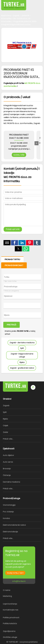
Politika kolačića (10, 623)
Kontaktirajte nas (11, 610)
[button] (37, 4)
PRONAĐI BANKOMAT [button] (14, 265)
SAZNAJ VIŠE (19, 155)
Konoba (6, 518)
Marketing (7, 596)
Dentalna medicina (11, 482)
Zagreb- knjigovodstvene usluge (22, 355)
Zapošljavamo (9, 631)
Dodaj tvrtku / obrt (15, 573)
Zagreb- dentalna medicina (22, 343)
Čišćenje (7, 475)
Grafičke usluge (10, 637)
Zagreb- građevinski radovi (22, 368)
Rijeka (22, 362)
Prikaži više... (8, 439)
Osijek (6, 426)
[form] (22, 315)
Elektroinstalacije (10, 532)
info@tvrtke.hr (19, 581)
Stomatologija (9, 505)
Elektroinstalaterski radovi (14, 525)
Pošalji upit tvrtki (13, 229)
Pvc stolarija (8, 512)
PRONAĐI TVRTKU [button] (12, 259)
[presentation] (36, 143)
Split (22, 348)
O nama (7, 590)
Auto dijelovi (8, 455)
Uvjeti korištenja (10, 604)
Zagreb (6, 406)
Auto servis (8, 462)
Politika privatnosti (11, 618)
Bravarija (7, 469)
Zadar (6, 432)
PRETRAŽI (11, 325)
